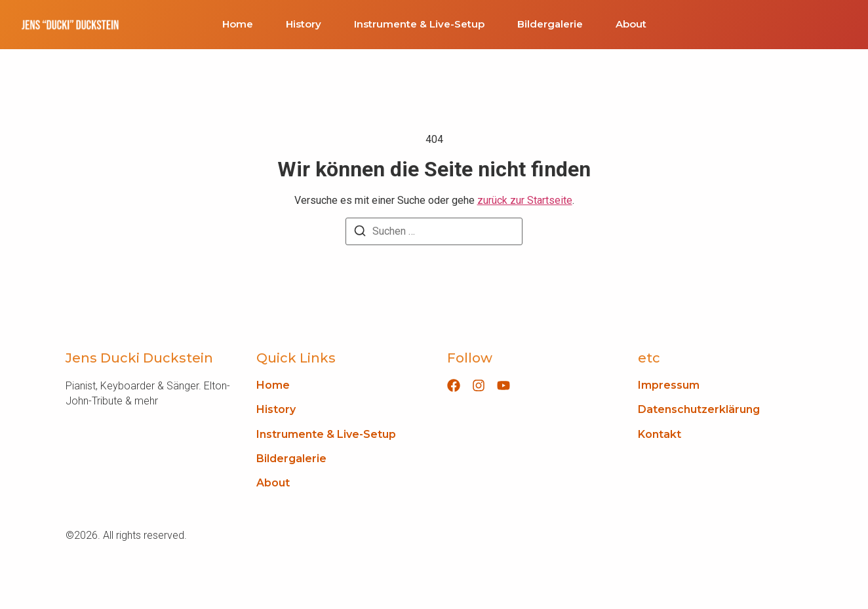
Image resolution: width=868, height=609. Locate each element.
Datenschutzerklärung (699, 409)
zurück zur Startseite (525, 200)
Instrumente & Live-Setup (419, 24)
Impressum (669, 385)
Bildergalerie (550, 24)
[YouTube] (503, 385)
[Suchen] (360, 233)
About (631, 24)
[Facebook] (454, 385)
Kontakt (660, 434)
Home (238, 24)
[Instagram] (479, 385)
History (304, 24)
